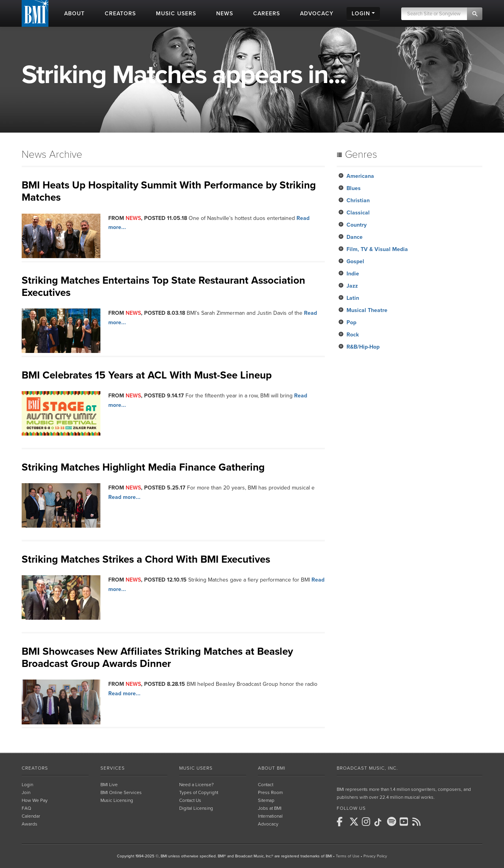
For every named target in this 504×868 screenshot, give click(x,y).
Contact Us (190, 800)
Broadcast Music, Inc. (367, 768)
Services (113, 768)
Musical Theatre (367, 310)
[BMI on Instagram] (367, 822)
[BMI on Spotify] (393, 822)
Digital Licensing (196, 808)
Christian (358, 200)
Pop (351, 322)
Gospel (355, 261)
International (270, 816)
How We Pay (35, 800)
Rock (353, 335)
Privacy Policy (375, 856)
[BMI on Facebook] (342, 822)
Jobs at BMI (270, 808)
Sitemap (266, 800)
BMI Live (109, 785)
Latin (353, 298)
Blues (354, 188)
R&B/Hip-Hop (363, 347)
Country (357, 225)
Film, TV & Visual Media (377, 249)
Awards (30, 824)
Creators (35, 768)
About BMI (272, 768)
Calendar (31, 816)
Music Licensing (117, 800)
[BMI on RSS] (418, 822)
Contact (266, 785)
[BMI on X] (355, 822)
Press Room (270, 792)
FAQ (26, 808)
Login (27, 785)
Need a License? (196, 785)
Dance (355, 237)
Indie (353, 274)
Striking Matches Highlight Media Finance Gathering (143, 467)
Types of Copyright (199, 792)
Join (26, 792)
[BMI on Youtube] (405, 822)
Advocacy (268, 824)
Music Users (196, 768)
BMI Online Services (121, 792)
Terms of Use (348, 856)
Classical (358, 213)
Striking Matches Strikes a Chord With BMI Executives (146, 559)
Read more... (124, 497)
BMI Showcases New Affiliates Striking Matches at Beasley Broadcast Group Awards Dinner (157, 657)
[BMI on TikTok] (380, 822)
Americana (360, 176)
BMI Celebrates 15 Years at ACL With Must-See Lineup (147, 375)
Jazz (352, 286)
